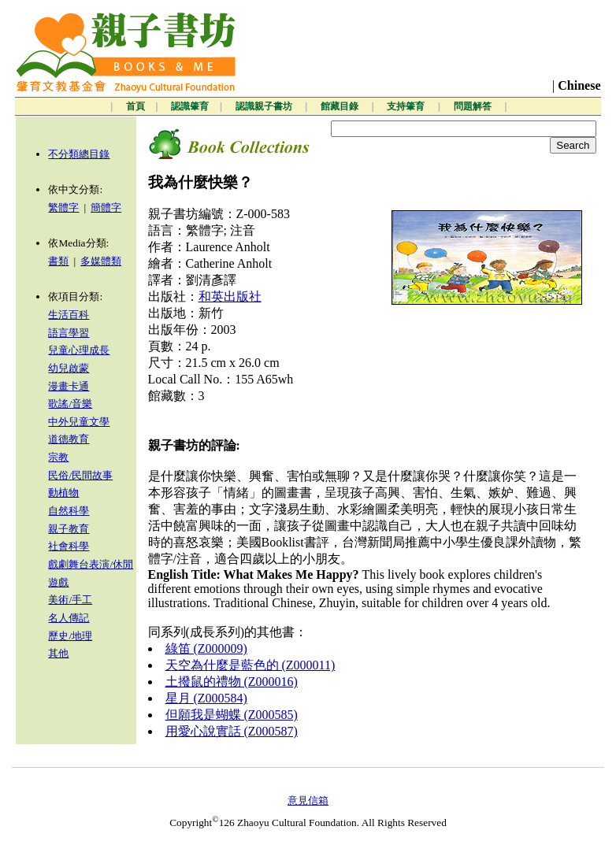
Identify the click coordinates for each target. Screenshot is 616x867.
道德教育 (69, 439)
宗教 (58, 457)
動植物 (63, 493)
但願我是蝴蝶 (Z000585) (232, 715)
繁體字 (63, 207)
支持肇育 (407, 106)
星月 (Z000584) (206, 698)
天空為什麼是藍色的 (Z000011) (250, 665)
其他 (58, 653)
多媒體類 (101, 261)
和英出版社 (230, 296)
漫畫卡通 (69, 386)
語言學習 (69, 333)
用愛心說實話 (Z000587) (232, 731)
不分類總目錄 (79, 154)
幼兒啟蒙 (69, 368)
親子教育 (69, 529)
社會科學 (69, 546)
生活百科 (69, 315)
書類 (58, 261)
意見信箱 (308, 800)
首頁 (135, 106)
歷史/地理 (70, 636)
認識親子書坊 (265, 106)
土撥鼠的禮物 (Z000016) (232, 682)
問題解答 (474, 106)
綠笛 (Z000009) (206, 648)
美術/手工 (70, 600)
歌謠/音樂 (70, 404)
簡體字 (106, 207)
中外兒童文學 (79, 422)
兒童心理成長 (79, 350)
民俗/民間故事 (80, 475)
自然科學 (69, 511)
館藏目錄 (341, 106)
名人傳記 (69, 618)
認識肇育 (190, 106)
